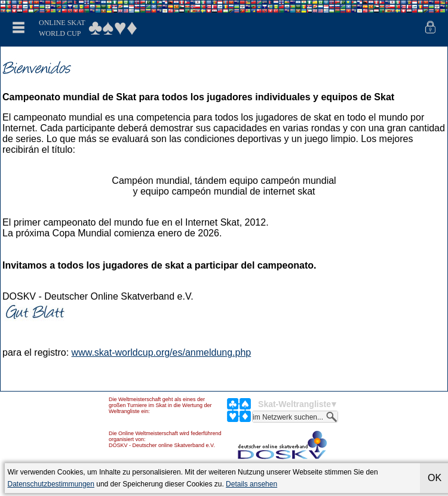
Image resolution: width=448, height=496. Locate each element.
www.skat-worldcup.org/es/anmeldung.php (162, 352)
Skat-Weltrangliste (294, 404)
